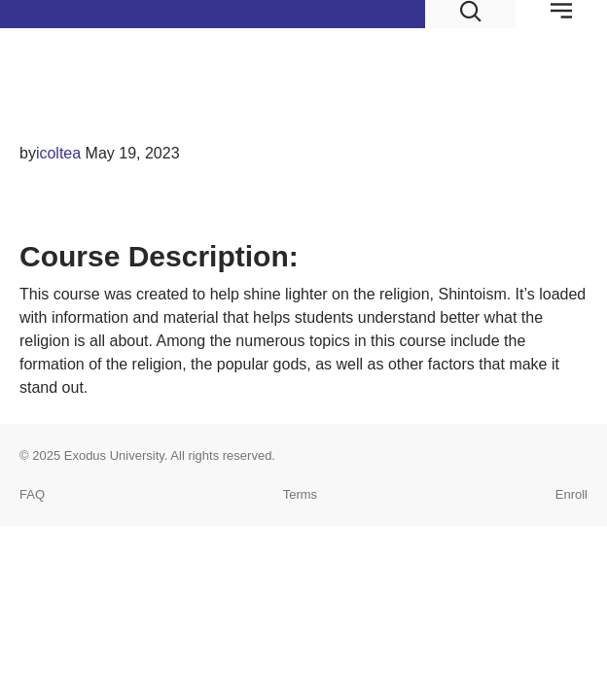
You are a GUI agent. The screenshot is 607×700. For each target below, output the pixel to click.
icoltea (58, 153)
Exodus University (114, 455)
